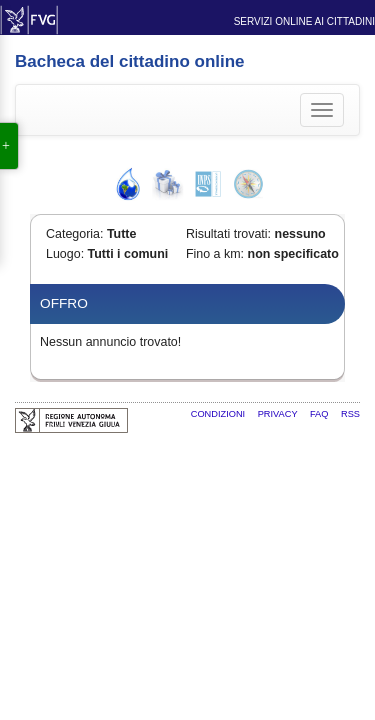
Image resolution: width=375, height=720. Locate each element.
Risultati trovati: (228, 234)
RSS (350, 414)
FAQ (320, 414)
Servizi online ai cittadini (304, 21)
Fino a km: (215, 254)
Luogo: (65, 254)
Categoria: (74, 234)
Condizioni (219, 414)
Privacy (279, 414)
